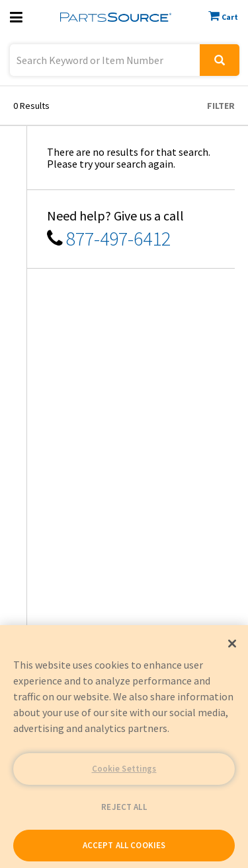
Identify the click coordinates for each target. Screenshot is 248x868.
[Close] (232, 644)
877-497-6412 (118, 238)
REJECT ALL (124, 807)
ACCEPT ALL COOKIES (124, 845)
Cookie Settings (124, 769)
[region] (124, 747)
